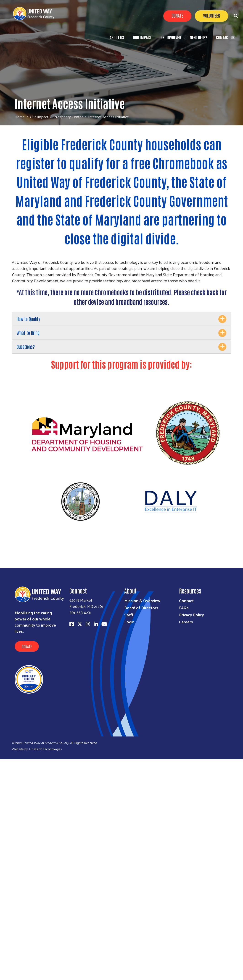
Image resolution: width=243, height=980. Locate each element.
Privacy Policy (191, 615)
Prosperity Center (68, 117)
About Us (117, 37)
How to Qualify (28, 319)
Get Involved (171, 37)
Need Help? (198, 37)
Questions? (26, 347)
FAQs (184, 608)
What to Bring (28, 333)
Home (20, 117)
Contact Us (225, 37)
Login (129, 622)
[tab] (121, 319)
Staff (129, 615)
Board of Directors (141, 608)
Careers (186, 622)
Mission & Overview (142, 600)
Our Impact (142, 37)
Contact (186, 600)
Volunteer (211, 15)
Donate (177, 15)
